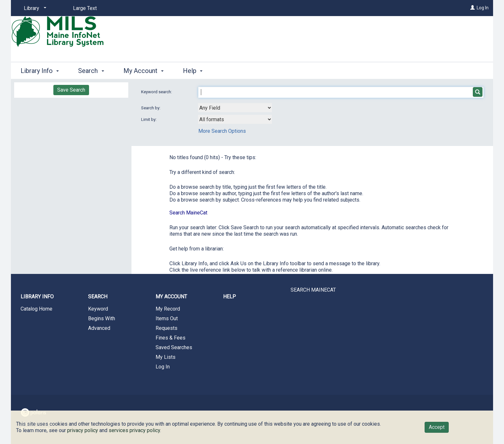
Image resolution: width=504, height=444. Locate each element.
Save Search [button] (71, 90)
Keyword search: (157, 92)
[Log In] (473, 8)
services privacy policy (134, 430)
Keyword (98, 309)
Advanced (99, 328)
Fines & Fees (171, 338)
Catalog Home (36, 309)
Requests (166, 328)
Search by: (151, 108)
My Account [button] (144, 71)
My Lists (166, 357)
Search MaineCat (188, 213)
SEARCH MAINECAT (313, 290)
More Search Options (222, 131)
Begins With (102, 318)
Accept (437, 427)
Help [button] (193, 71)
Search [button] (91, 71)
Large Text (85, 8)
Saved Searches (174, 347)
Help (230, 297)
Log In (483, 8)
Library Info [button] (40, 71)
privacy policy (83, 430)
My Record (168, 309)
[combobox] (235, 108)
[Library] (34, 8)
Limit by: (149, 119)
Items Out (167, 318)
